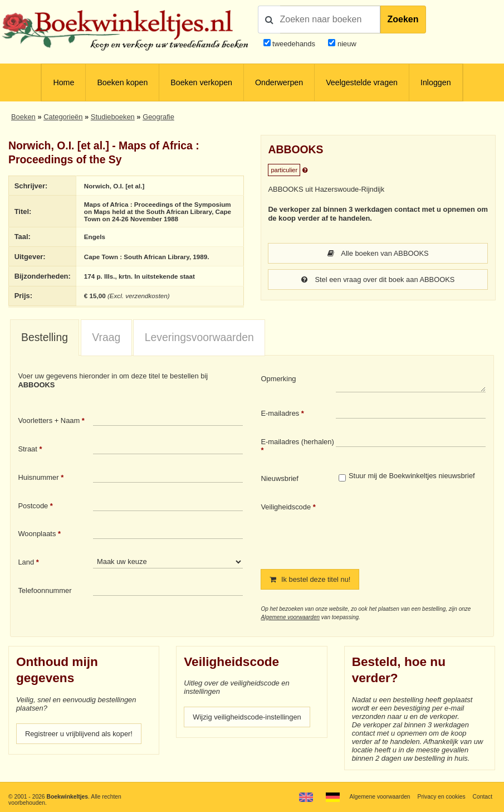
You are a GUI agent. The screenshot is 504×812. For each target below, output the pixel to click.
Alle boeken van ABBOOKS (378, 253)
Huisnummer (38, 477)
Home (63, 82)
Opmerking (278, 379)
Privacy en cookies (442, 797)
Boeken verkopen (201, 82)
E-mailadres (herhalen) (297, 442)
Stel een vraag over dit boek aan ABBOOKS (378, 279)
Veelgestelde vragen (362, 82)
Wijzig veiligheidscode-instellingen (247, 717)
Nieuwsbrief (279, 478)
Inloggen (436, 82)
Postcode (33, 506)
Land (26, 562)
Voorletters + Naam (49, 420)
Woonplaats (37, 534)
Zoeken (403, 19)
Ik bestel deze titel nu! (310, 579)
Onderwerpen (279, 82)
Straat (27, 449)
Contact (482, 797)
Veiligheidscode (286, 507)
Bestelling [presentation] (45, 337)
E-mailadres (280, 413)
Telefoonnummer (45, 590)
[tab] (45, 338)
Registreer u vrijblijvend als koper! (79, 734)
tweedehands (294, 44)
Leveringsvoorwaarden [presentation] (199, 337)
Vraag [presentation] (106, 337)
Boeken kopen (122, 82)
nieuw (346, 44)
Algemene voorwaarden (290, 617)
